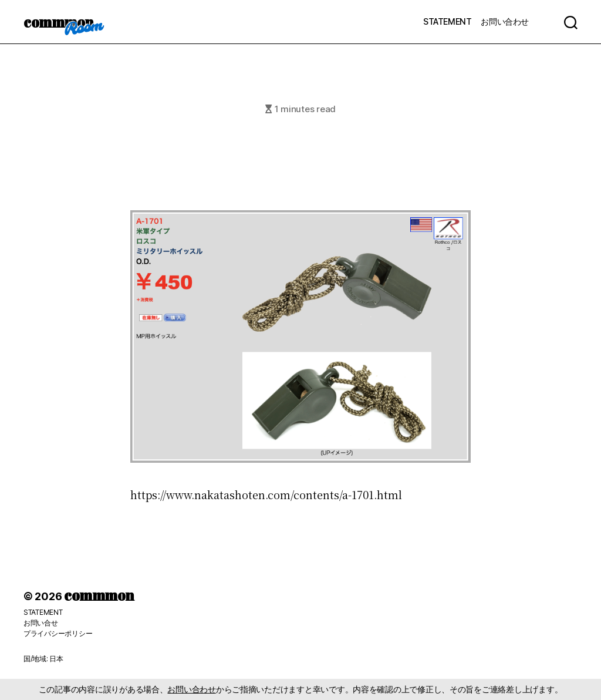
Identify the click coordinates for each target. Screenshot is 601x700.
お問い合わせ (505, 21)
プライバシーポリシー (58, 633)
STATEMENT (447, 21)
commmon (58, 22)
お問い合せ (41, 623)
